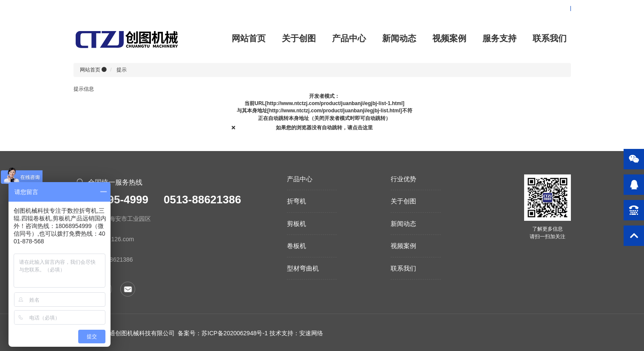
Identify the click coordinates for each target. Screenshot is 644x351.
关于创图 (299, 38)
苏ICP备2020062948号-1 (235, 333)
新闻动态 (399, 38)
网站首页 (249, 38)
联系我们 (550, 38)
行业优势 (403, 179)
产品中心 (349, 38)
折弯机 (296, 201)
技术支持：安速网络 (296, 333)
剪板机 (296, 224)
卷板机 (296, 246)
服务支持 (499, 38)
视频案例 (449, 38)
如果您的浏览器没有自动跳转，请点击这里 (324, 128)
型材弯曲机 (303, 268)
